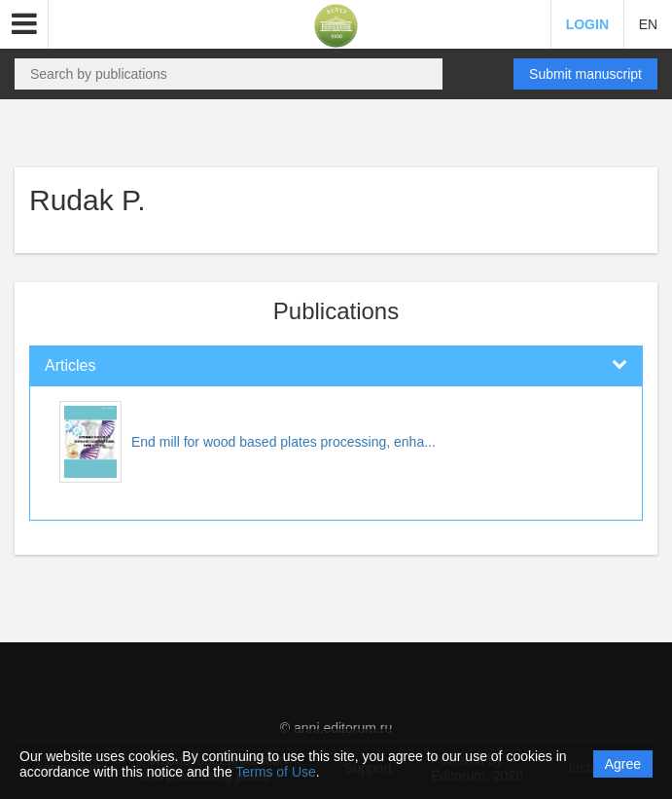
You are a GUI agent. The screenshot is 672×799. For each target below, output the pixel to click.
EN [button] (648, 24)
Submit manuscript (585, 74)
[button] (24, 24)
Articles (70, 365)
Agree (623, 764)
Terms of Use (275, 772)
